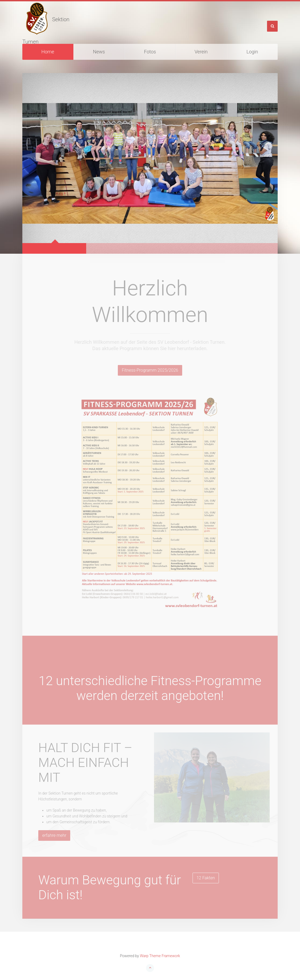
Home (48, 52)
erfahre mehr (54, 835)
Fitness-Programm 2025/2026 (150, 370)
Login (252, 52)
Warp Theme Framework (160, 956)
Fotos (150, 52)
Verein (201, 52)
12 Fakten (206, 878)
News (99, 52)
